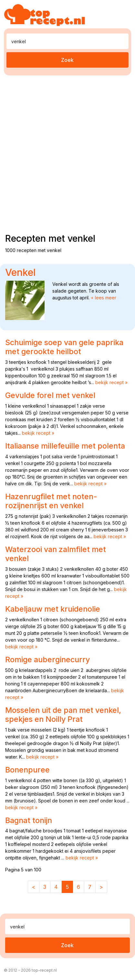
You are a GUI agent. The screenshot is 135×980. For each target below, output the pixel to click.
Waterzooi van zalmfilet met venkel (56, 554)
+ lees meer (104, 298)
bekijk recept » (111, 382)
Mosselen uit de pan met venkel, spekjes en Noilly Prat (63, 715)
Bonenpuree (27, 770)
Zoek (67, 60)
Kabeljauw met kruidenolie (53, 609)
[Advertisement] (67, 153)
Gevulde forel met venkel (50, 395)
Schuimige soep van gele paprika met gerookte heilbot (64, 347)
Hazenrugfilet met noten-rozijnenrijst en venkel (51, 501)
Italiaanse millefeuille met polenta (65, 446)
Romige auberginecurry (47, 660)
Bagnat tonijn (29, 820)
